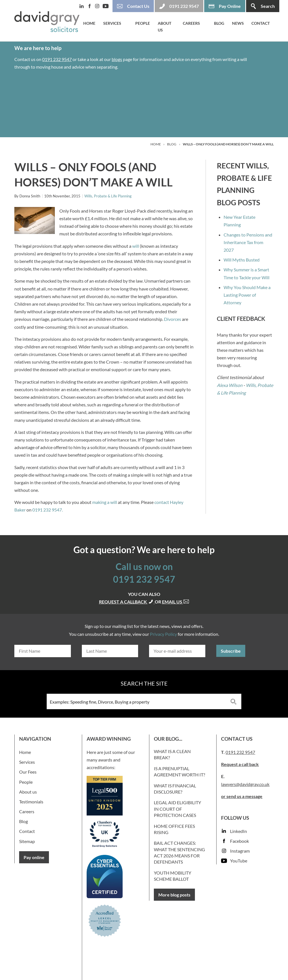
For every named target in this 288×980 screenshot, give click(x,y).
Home (89, 23)
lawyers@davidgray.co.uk (245, 784)
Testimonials (31, 802)
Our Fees (28, 772)
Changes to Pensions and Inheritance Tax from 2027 (248, 242)
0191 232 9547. (48, 510)
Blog (219, 23)
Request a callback (127, 602)
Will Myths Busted (242, 260)
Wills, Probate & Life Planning (108, 196)
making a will (105, 502)
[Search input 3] (136, 701)
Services (112, 23)
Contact (261, 23)
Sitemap (27, 841)
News (238, 23)
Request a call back (240, 764)
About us (165, 27)
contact (162, 502)
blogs (117, 59)
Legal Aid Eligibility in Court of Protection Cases (177, 809)
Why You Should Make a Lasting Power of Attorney (247, 295)
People (143, 23)
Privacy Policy (163, 634)
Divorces (173, 319)
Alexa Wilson (230, 385)
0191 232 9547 (57, 59)
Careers (191, 23)
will (136, 246)
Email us (176, 602)
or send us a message (242, 796)
